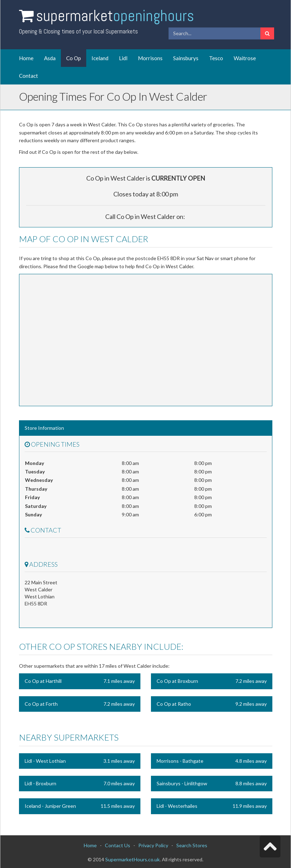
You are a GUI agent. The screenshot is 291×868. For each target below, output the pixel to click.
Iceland (100, 58)
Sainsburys (186, 58)
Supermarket (115, 16)
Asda (50, 58)
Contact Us (118, 845)
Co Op (74, 58)
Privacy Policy (153, 845)
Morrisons (150, 58)
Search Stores (192, 845)
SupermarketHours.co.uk (132, 859)
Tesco (216, 58)
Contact (29, 76)
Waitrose (245, 58)
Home (26, 58)
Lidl (123, 58)
